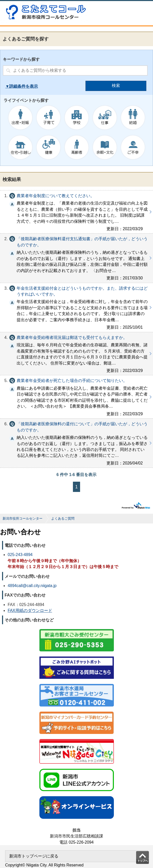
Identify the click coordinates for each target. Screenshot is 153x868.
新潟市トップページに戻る (34, 856)
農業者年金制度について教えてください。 (76, 212)
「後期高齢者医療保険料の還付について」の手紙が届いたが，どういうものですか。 (76, 443)
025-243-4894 (20, 555)
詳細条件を (19, 86)
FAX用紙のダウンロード (30, 610)
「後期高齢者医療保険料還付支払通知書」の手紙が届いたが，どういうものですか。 (76, 258)
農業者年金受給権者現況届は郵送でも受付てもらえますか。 (76, 354)
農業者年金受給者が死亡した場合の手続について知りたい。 (76, 397)
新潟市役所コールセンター (23, 518)
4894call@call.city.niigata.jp (32, 586)
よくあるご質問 (63, 518)
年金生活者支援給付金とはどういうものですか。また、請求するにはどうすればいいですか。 (76, 307)
